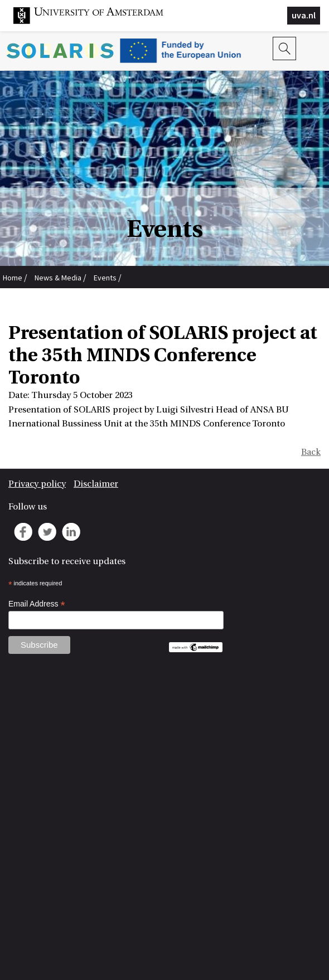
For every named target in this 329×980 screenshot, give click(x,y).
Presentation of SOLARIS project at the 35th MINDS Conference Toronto (122, 302)
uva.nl (304, 15)
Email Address (37, 604)
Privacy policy (37, 484)
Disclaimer (96, 484)
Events (105, 278)
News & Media (58, 278)
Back (311, 452)
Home (13, 278)
